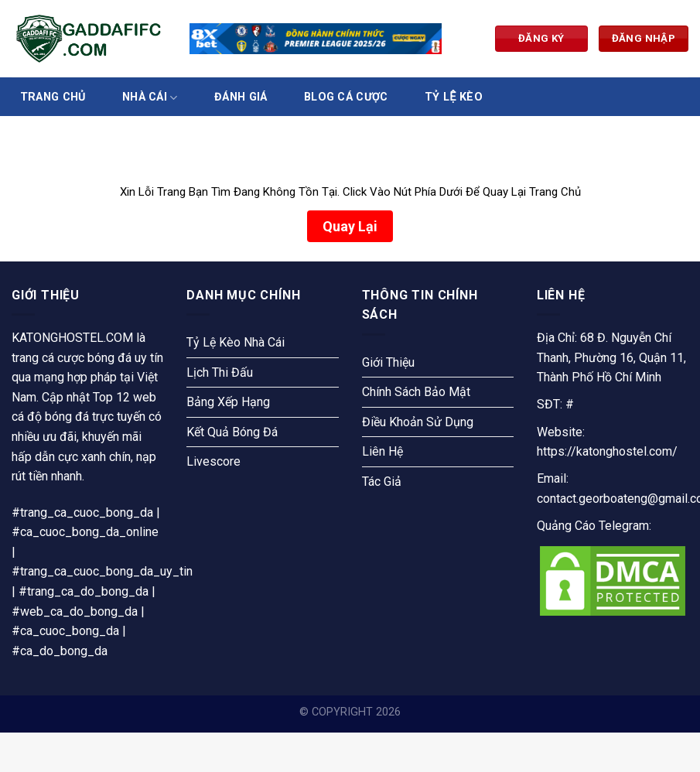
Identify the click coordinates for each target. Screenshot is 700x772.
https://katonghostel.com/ (607, 451)
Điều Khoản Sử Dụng (418, 422)
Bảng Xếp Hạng (228, 402)
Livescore (213, 461)
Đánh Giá (241, 97)
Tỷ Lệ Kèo (454, 97)
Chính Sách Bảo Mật (416, 392)
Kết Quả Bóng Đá (232, 432)
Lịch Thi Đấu (220, 372)
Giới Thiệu (388, 362)
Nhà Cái (150, 98)
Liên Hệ (382, 451)
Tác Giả (382, 482)
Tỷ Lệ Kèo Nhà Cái (236, 342)
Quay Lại (350, 226)
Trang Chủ (53, 97)
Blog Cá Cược (346, 97)
